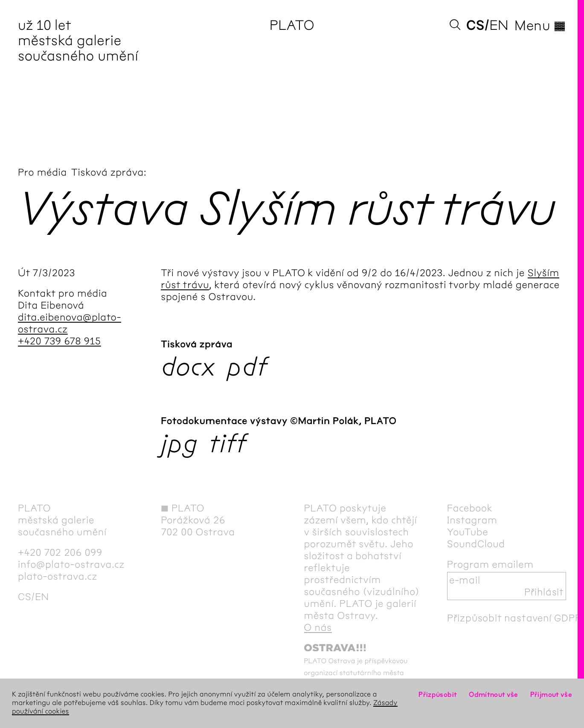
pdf (247, 367)
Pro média (42, 172)
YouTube (468, 532)
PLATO (292, 25)
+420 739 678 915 (60, 341)
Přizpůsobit (438, 695)
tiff (228, 443)
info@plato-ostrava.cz (71, 564)
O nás (318, 627)
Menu (540, 26)
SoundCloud (476, 544)
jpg (179, 443)
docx (188, 367)
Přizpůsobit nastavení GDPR (514, 618)
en (499, 25)
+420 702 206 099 (60, 552)
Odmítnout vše (494, 695)
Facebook (470, 508)
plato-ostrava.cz (58, 576)
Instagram (472, 520)
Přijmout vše (551, 695)
